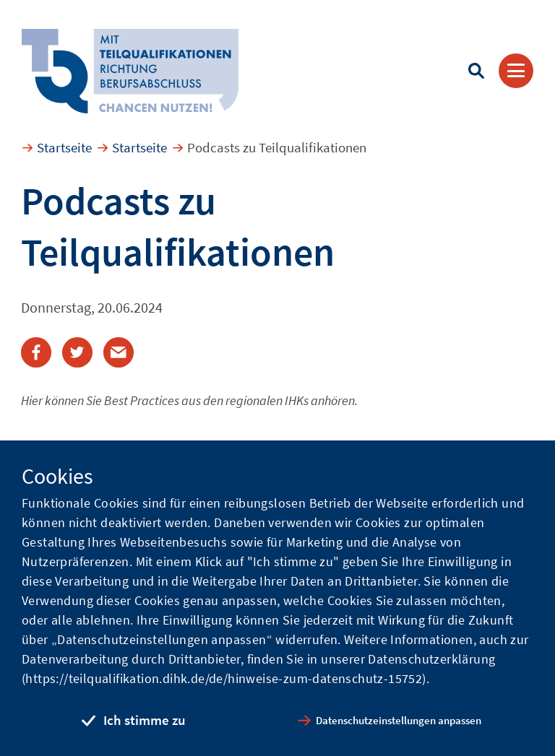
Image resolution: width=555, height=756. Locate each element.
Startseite (64, 147)
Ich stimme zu (145, 720)
